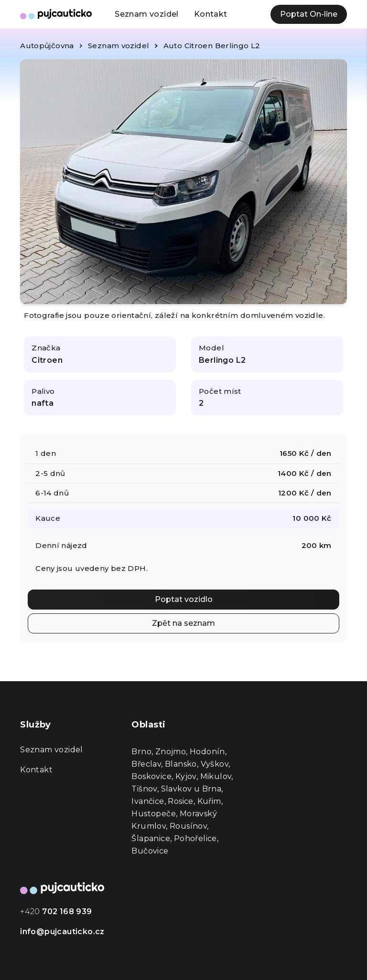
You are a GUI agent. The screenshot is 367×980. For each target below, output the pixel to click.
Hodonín (207, 752)
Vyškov (215, 764)
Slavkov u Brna (191, 789)
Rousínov (188, 826)
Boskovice (151, 776)
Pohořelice (195, 838)
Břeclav (146, 764)
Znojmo (171, 752)
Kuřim (209, 801)
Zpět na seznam (183, 623)
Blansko (181, 764)
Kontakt (211, 14)
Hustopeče (154, 814)
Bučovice (150, 851)
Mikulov (216, 776)
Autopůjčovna (47, 46)
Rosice (180, 801)
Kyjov (186, 776)
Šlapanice (151, 838)
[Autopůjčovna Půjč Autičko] (56, 14)
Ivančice (148, 801)
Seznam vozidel (147, 14)
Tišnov (144, 789)
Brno (141, 752)
